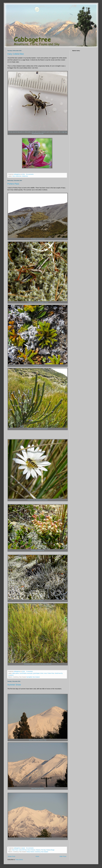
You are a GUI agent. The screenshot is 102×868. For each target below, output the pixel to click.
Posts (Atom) (19, 860)
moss (45, 673)
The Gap (43, 850)
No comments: (30, 174)
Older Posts (63, 856)
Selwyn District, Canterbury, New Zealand (37, 852)
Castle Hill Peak (23, 850)
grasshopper (36, 673)
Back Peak (15, 850)
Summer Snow (14, 685)
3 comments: (30, 671)
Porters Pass (13, 184)
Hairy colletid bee (17, 176)
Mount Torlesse (31, 850)
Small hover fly (59, 673)
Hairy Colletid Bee (16, 54)
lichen (42, 673)
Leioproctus (25, 176)
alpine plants (16, 673)
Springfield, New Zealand (33, 677)
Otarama (38, 850)
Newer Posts (12, 856)
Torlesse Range (50, 850)
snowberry (11, 675)
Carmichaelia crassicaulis (26, 673)
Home (37, 856)
